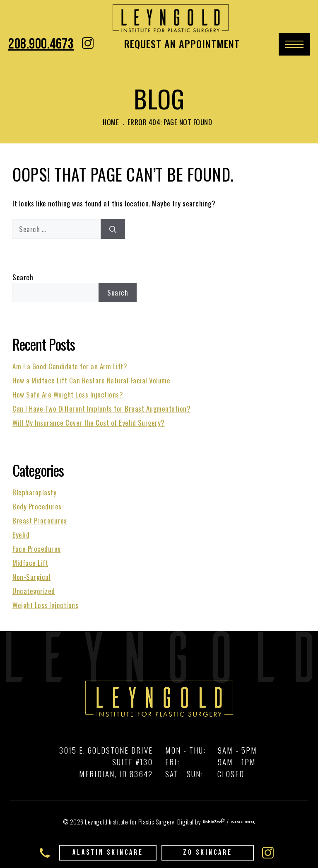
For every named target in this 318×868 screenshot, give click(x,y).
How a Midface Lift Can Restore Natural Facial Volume (91, 380)
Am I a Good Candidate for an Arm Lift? (70, 366)
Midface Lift (30, 563)
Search (23, 277)
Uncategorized (34, 591)
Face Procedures (37, 549)
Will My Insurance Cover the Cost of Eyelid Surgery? (89, 423)
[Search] (113, 229)
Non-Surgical (31, 577)
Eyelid (21, 535)
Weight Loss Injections (45, 605)
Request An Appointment (182, 44)
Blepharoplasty (34, 492)
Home (111, 122)
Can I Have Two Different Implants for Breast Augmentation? (101, 409)
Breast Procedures (40, 520)
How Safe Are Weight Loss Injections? (68, 394)
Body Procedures (37, 506)
